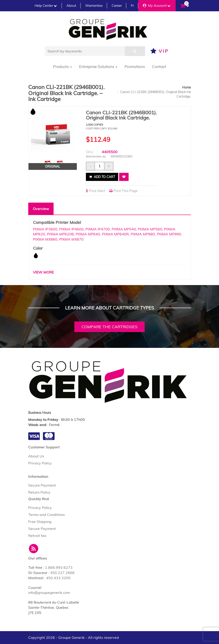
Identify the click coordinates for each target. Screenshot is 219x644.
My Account (157, 6)
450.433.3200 (58, 578)
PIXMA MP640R (115, 234)
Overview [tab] (41, 209)
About (71, 6)
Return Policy (39, 492)
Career (117, 6)
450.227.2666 (62, 573)
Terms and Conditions (47, 515)
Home (187, 87)
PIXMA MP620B (60, 234)
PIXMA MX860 (45, 239)
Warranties (94, 6)
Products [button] (62, 67)
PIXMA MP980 (143, 234)
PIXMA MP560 (150, 229)
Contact (159, 67)
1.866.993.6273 (59, 567)
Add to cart (102, 177)
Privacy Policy (40, 463)
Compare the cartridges (109, 327)
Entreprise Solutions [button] (98, 67)
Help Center (46, 6)
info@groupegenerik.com (49, 592)
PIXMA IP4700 (98, 229)
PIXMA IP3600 (45, 229)
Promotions (135, 67)
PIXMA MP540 (124, 229)
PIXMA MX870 (71, 239)
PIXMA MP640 (88, 234)
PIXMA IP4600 (71, 229)
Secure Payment (42, 485)
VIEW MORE (43, 272)
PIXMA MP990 (169, 234)
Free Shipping (40, 522)
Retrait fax (37, 536)
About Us (36, 456)
